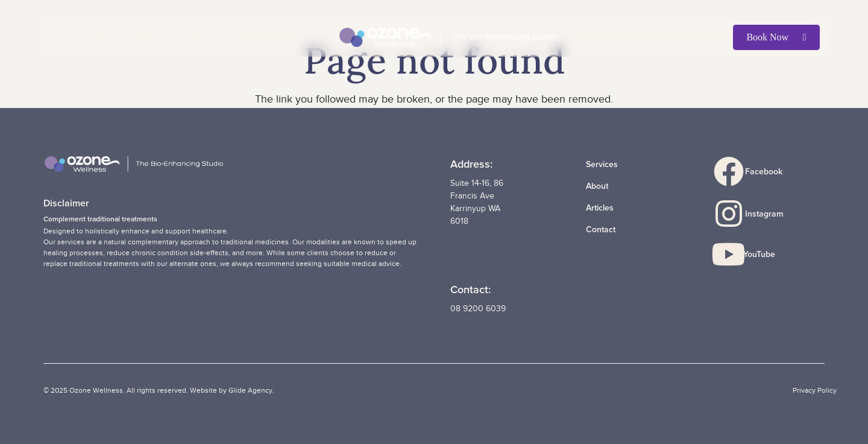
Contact (601, 230)
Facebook (764, 172)
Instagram (764, 214)
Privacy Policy (815, 390)
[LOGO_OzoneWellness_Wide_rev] (449, 37)
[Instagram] (735, 214)
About (597, 186)
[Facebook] (735, 172)
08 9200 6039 (478, 309)
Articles (600, 208)
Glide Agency (250, 390)
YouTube (759, 254)
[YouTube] (734, 255)
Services (602, 164)
